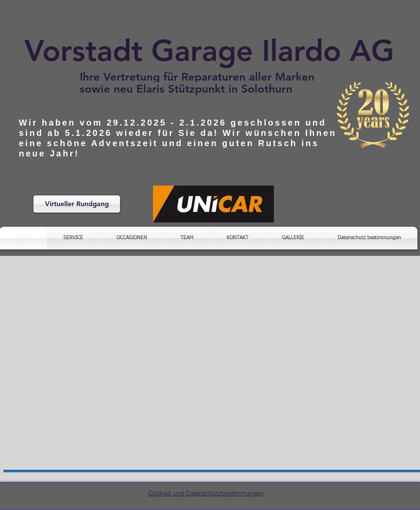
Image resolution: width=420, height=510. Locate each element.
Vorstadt (84, 50)
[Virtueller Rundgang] (77, 204)
